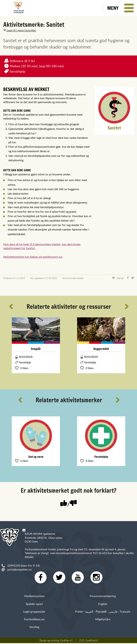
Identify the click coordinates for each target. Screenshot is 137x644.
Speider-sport (34, 604)
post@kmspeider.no (20, 569)
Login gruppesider (34, 612)
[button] (120, 8)
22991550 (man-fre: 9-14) (23, 565)
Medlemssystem (34, 597)
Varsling (34, 628)
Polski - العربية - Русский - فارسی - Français (103, 612)
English (103, 604)
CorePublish (92, 641)
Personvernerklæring (103, 597)
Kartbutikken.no (34, 620)
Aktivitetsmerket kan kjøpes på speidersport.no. (33, 257)
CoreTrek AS (66, 641)
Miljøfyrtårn (103, 620)
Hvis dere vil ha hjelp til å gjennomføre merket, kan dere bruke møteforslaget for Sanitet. (42, 246)
